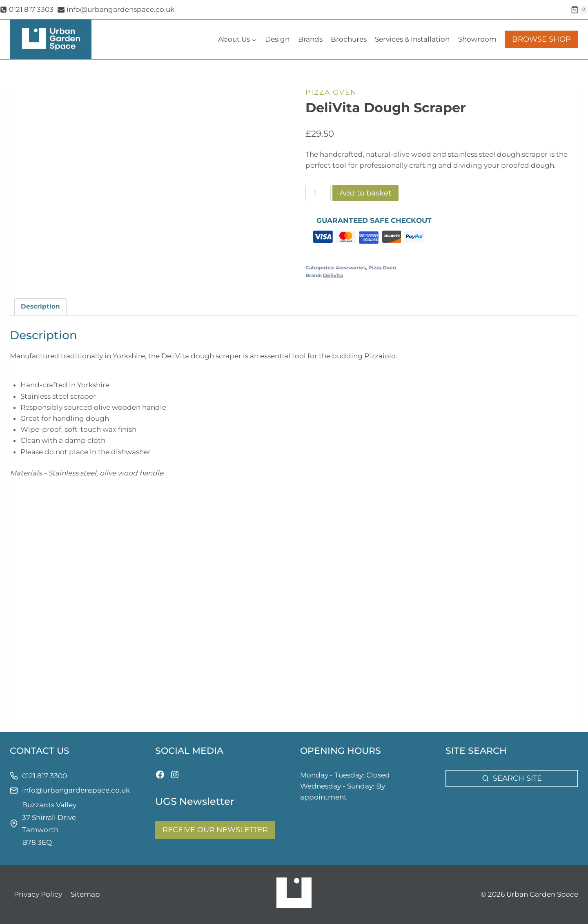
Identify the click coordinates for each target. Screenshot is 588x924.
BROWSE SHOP (541, 39)
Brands (310, 39)
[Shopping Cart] (579, 10)
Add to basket (365, 193)
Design (277, 39)
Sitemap (85, 894)
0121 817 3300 (45, 776)
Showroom (477, 39)
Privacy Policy (38, 894)
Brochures (349, 39)
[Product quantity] (318, 193)
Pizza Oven (331, 92)
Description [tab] (40, 306)
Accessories (351, 268)
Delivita (333, 275)
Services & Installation (412, 39)
